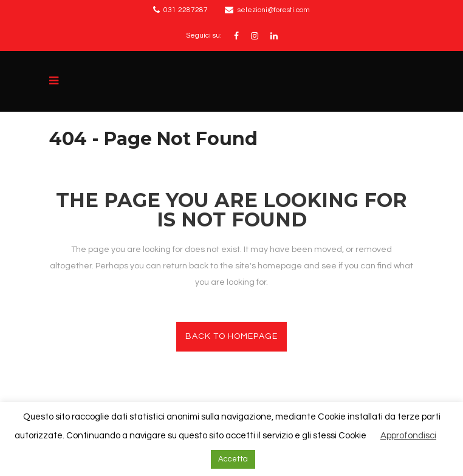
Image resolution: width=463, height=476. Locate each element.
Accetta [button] (233, 459)
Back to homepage (231, 336)
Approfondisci (408, 436)
